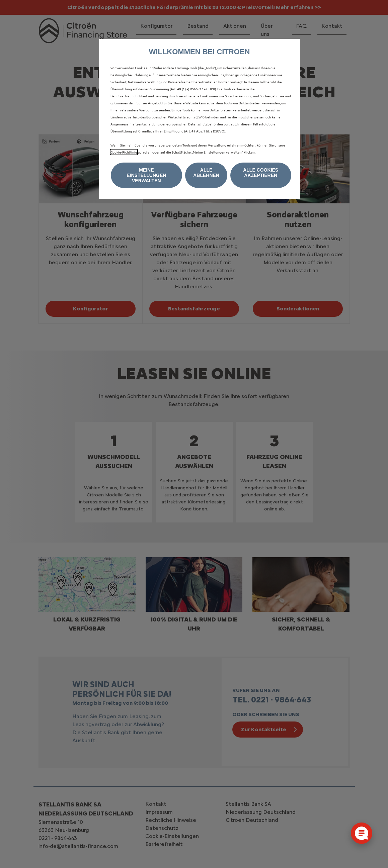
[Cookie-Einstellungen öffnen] (362, 833)
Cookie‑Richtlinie (124, 152)
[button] (147, 175)
